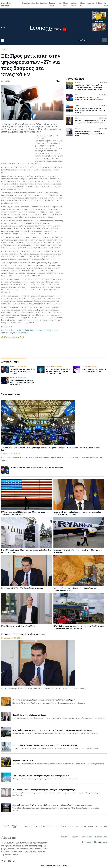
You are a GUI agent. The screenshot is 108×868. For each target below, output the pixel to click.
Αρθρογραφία (101, 826)
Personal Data (101, 837)
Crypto (83, 826)
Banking (51, 826)
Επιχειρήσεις (40, 826)
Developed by (94, 842)
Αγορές (91, 826)
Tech (4, 49)
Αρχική (75, 837)
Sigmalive (26, 3)
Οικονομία (29, 826)
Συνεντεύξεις (73, 826)
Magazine (90, 3)
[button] (3, 40)
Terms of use (86, 837)
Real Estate (61, 826)
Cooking (99, 3)
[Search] (89, 40)
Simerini (35, 3)
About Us (64, 837)
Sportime (44, 3)
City (60, 3)
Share (60, 81)
